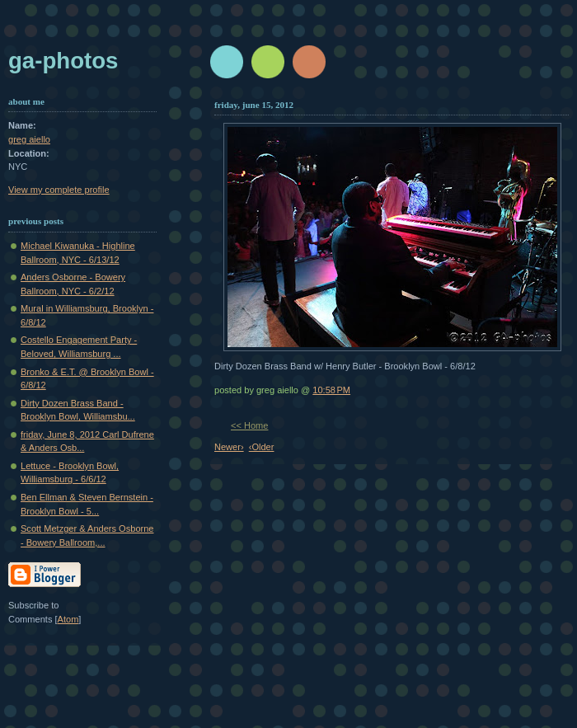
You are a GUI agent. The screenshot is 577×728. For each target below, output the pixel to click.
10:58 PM (331, 390)
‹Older (262, 447)
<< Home (249, 425)
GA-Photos (63, 61)
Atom (68, 619)
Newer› (229, 447)
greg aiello (29, 139)
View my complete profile (59, 190)
